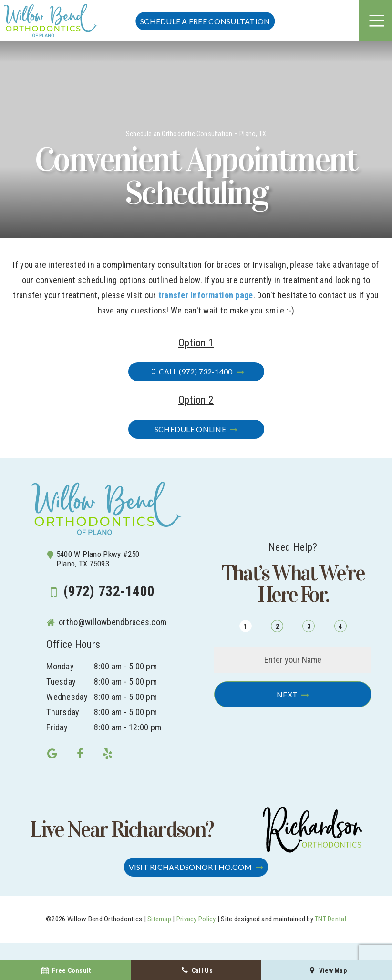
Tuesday (61, 682)
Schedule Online (190, 429)
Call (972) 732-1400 (190, 371)
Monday (60, 666)
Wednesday (67, 697)
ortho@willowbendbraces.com (106, 622)
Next (287, 694)
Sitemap (159, 919)
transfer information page (206, 295)
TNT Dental (330, 919)
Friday (57, 727)
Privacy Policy (196, 919)
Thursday (63, 712)
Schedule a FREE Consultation (205, 21)
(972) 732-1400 (100, 592)
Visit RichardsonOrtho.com (191, 867)
